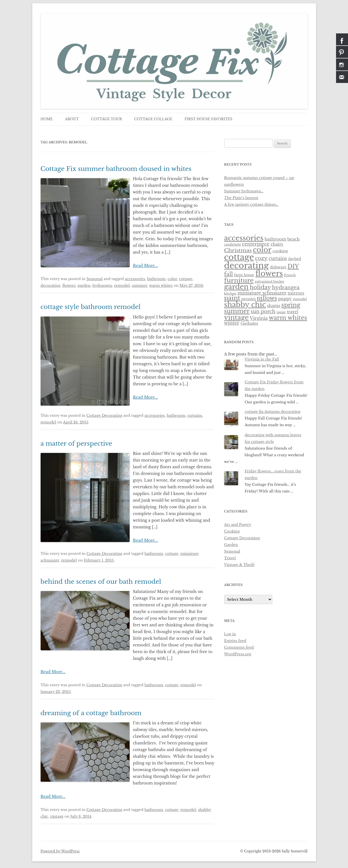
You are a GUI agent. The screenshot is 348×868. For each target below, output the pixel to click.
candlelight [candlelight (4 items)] (233, 245)
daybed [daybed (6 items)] (295, 259)
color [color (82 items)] (262, 250)
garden (84, 285)
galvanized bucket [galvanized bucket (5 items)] (270, 281)
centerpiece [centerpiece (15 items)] (256, 244)
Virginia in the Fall (262, 359)
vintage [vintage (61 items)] (237, 317)
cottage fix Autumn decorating (273, 412)
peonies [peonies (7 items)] (248, 299)
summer (140, 285)
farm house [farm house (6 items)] (244, 275)
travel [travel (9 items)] (293, 312)
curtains (195, 415)
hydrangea (102, 285)
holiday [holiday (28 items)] (260, 287)
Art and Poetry (238, 525)
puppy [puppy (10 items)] (285, 299)
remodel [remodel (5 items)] (300, 299)
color (172, 279)
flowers (69, 285)
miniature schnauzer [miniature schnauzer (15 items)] (262, 293)
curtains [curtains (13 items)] (278, 258)
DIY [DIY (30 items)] (293, 266)
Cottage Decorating (104, 415)
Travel (230, 558)
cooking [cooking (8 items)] (280, 251)
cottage (186, 279)
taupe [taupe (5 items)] (281, 312)
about (72, 119)
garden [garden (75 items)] (236, 287)
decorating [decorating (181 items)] (247, 266)
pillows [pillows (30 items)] (267, 298)
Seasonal (95, 279)
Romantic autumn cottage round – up (259, 178)
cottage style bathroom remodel (91, 307)
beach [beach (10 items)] (293, 239)
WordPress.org (238, 654)
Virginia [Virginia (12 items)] (259, 318)
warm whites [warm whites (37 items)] (288, 318)
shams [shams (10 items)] (274, 306)
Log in (230, 634)
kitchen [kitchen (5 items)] (230, 293)
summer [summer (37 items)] (237, 311)
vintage (57, 816)
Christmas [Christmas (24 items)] (238, 250)
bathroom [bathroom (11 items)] (275, 239)
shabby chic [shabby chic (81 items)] (245, 305)
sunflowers (234, 184)
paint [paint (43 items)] (232, 298)
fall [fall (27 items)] (229, 274)
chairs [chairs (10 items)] (277, 244)
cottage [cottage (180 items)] (239, 257)
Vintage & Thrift (240, 565)
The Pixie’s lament (241, 198)
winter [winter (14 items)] (232, 323)
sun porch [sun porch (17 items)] (263, 312)
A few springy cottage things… (251, 204)
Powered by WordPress (60, 851)
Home (47, 119)
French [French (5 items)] (290, 275)
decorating (50, 285)
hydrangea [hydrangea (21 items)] (286, 287)
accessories (135, 279)
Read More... (145, 266)
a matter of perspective (76, 444)
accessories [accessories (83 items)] (244, 238)
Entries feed (235, 641)
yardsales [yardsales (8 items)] (249, 323)
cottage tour (106, 119)
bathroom (156, 279)
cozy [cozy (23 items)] (261, 258)
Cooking (232, 531)
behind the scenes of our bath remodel (101, 582)
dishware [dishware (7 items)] (278, 267)
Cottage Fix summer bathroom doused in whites (116, 169)
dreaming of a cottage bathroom (91, 713)
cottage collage (153, 119)
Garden (231, 545)
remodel (122, 285)
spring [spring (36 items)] (291, 305)
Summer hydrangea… (244, 191)
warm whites (161, 285)
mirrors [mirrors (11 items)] (296, 293)
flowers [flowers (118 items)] (269, 274)
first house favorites (209, 119)
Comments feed (239, 647)
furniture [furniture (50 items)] (239, 280)
